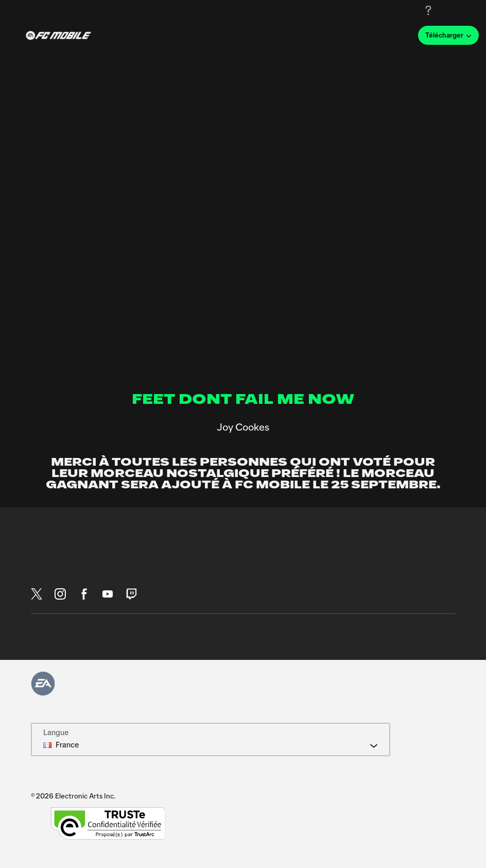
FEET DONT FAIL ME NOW (243, 400)
